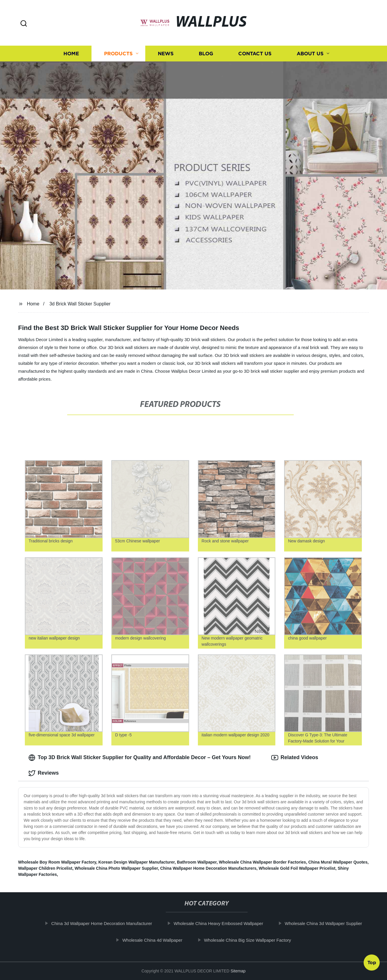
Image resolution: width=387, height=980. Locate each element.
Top (372, 963)
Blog (206, 53)
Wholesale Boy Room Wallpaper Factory (57, 862)
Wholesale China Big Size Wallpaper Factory (253, 940)
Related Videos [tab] (295, 758)
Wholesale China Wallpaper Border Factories (262, 862)
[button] (24, 24)
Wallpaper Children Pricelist (45, 868)
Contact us (255, 53)
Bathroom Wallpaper (197, 862)
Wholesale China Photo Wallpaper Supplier (116, 868)
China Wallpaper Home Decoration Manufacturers (208, 868)
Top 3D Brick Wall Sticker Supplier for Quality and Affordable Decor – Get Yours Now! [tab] (140, 758)
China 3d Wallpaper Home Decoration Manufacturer (107, 923)
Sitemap (238, 971)
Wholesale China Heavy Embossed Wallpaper (224, 923)
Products (118, 53)
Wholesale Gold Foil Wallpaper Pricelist (297, 868)
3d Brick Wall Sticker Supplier (80, 304)
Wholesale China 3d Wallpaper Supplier (329, 923)
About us (310, 53)
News (166, 53)
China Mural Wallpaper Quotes (338, 862)
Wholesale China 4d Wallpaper (158, 940)
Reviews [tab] (44, 773)
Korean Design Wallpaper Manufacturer (137, 862)
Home (71, 53)
